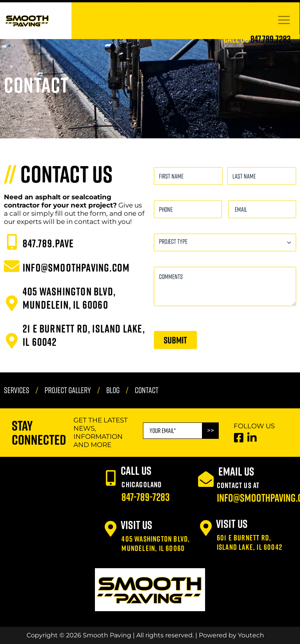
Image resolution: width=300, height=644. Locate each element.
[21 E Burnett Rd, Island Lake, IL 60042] (12, 341)
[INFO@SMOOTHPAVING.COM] (12, 266)
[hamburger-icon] (284, 21)
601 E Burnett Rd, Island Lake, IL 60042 (250, 542)
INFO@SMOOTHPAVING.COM (76, 267)
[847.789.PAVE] (12, 242)
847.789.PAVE (48, 243)
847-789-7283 (146, 497)
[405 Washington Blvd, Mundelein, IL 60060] (12, 303)
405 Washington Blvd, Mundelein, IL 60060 (69, 298)
